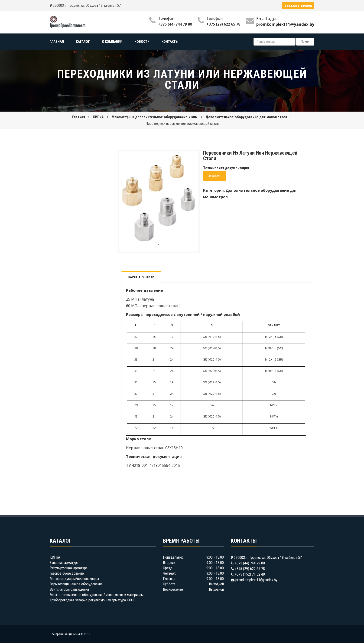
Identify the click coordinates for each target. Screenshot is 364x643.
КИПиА (98, 117)
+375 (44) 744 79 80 (175, 24)
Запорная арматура (64, 563)
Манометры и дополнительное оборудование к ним (155, 117)
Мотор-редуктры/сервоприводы (74, 579)
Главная (79, 117)
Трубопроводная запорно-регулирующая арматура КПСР (93, 600)
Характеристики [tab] (141, 277)
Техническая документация (226, 168)
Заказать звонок (298, 5)
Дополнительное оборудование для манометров (246, 117)
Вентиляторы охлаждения (69, 589)
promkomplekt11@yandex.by (256, 580)
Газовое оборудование (67, 573)
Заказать (215, 176)
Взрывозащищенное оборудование (76, 584)
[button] (191, 159)
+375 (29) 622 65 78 (223, 24)
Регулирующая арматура (69, 568)
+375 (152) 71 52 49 (250, 574)
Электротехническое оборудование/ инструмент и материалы (97, 595)
